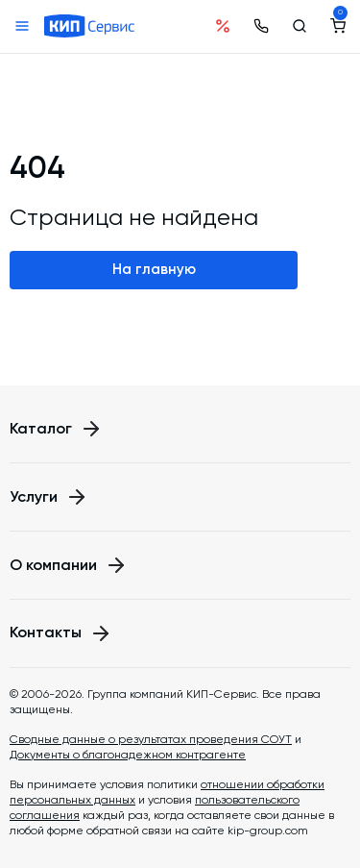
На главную (154, 269)
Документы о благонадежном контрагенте (128, 755)
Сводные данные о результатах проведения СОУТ (151, 739)
